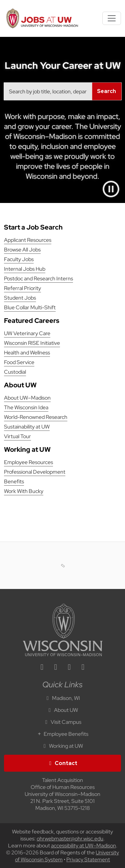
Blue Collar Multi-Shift (30, 307)
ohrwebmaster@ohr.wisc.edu (70, 839)
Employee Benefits (63, 734)
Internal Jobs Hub (25, 269)
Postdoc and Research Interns (38, 279)
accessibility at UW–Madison (83, 846)
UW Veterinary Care (27, 333)
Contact (63, 763)
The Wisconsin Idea (26, 407)
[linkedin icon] (42, 668)
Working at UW (63, 746)
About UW (63, 710)
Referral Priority (22, 288)
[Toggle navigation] (112, 18)
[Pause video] (111, 189)
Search (106, 91)
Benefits (14, 482)
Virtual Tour (17, 436)
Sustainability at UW (27, 427)
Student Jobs (20, 298)
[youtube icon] (83, 668)
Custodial (15, 372)
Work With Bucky (24, 491)
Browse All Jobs (22, 250)
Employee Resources (28, 462)
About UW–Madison (27, 398)
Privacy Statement (88, 860)
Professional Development (35, 472)
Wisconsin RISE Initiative (32, 343)
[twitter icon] (69, 668)
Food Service (19, 362)
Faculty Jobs (19, 259)
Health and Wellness (27, 353)
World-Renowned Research (36, 417)
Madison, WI (63, 698)
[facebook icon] (56, 668)
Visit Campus (63, 722)
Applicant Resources (28, 240)
